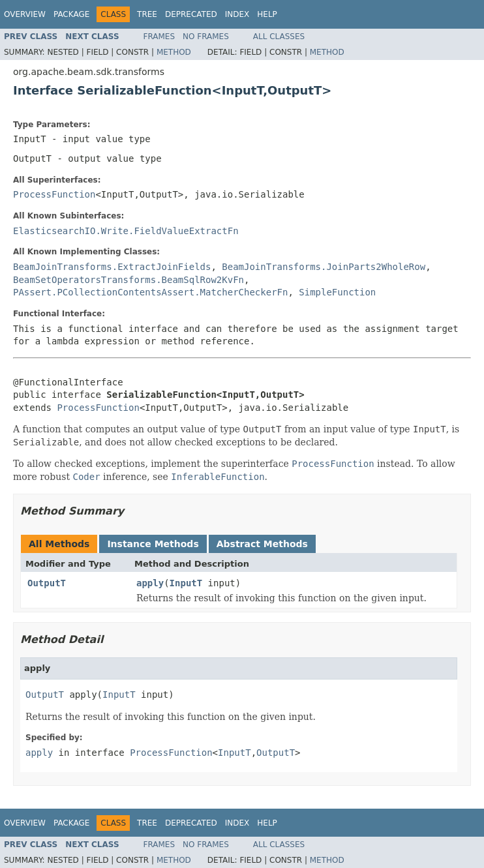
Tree (147, 14)
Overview (25, 14)
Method (174, 52)
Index (237, 14)
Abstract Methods (262, 544)
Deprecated (191, 14)
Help (267, 14)
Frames (159, 37)
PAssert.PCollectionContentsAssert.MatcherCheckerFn (150, 292)
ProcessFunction (54, 194)
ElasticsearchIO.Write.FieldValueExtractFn (126, 231)
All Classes (279, 37)
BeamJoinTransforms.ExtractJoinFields (112, 267)
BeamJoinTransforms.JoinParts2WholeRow (324, 267)
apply (150, 583)
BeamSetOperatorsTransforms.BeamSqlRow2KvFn (129, 280)
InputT (186, 583)
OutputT (47, 583)
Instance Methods (153, 544)
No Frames (206, 37)
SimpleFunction (337, 292)
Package (71, 14)
